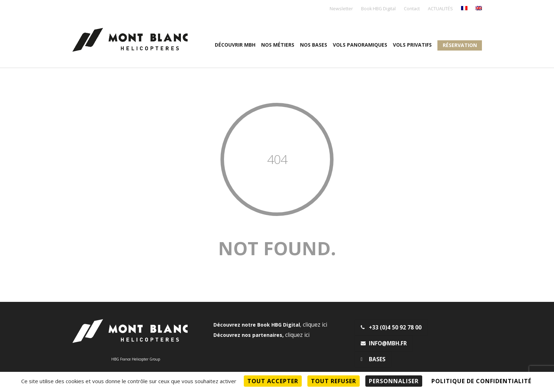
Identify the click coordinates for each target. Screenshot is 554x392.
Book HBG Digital (378, 9)
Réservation (460, 45)
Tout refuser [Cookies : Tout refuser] (334, 381)
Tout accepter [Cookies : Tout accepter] (273, 381)
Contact (412, 9)
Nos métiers (278, 45)
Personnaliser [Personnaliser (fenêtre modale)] (394, 381)
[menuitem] (464, 9)
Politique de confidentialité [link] (481, 381)
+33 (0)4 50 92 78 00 (391, 327)
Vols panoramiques (360, 45)
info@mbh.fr (384, 343)
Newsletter (341, 9)
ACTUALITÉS (440, 9)
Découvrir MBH (235, 45)
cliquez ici (315, 325)
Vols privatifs (412, 45)
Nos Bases (314, 45)
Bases (373, 359)
